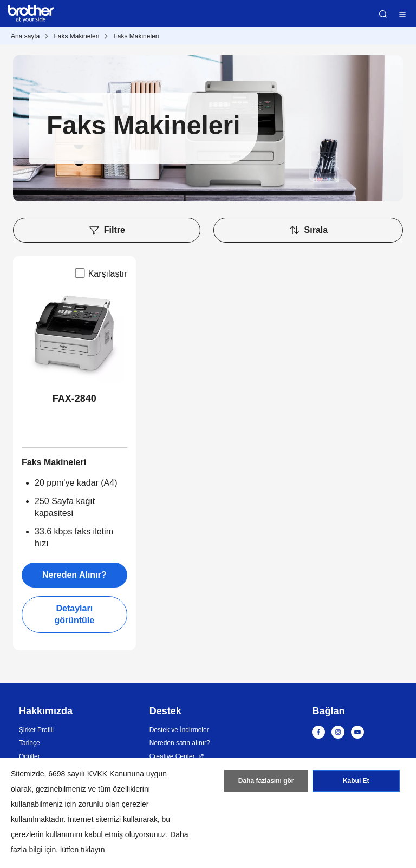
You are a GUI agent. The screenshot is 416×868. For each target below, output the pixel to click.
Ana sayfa (25, 36)
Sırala (308, 230)
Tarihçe (30, 743)
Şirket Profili (36, 730)
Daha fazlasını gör (266, 781)
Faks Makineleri (76, 36)
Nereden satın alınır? (180, 743)
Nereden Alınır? (74, 575)
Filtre (107, 230)
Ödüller (30, 756)
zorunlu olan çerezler (114, 804)
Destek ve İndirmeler (179, 730)
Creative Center (172, 756)
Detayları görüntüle (74, 614)
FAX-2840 (74, 399)
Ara (383, 14)
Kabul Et (356, 781)
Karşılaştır (100, 273)
